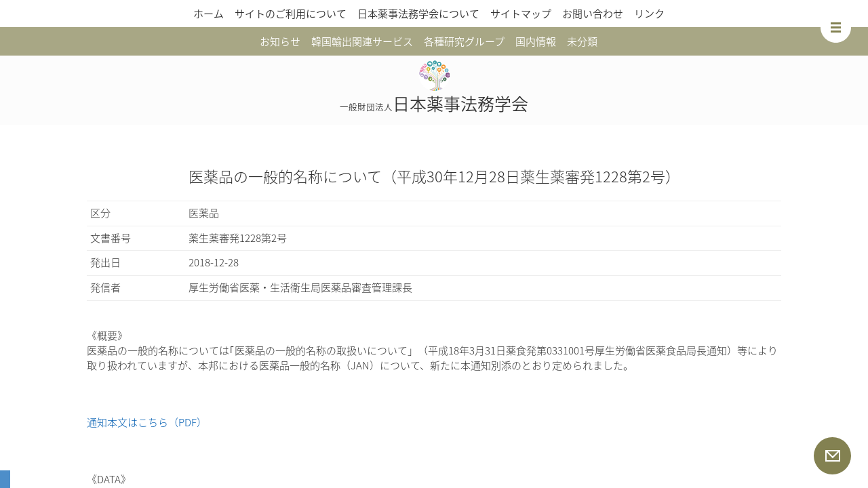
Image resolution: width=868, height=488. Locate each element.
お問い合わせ (593, 14)
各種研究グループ (464, 41)
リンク (649, 14)
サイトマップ (521, 14)
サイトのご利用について (291, 14)
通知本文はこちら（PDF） (147, 422)
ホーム (209, 14)
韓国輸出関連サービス (362, 41)
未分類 (582, 41)
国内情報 (536, 41)
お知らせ (280, 41)
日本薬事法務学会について (418, 14)
